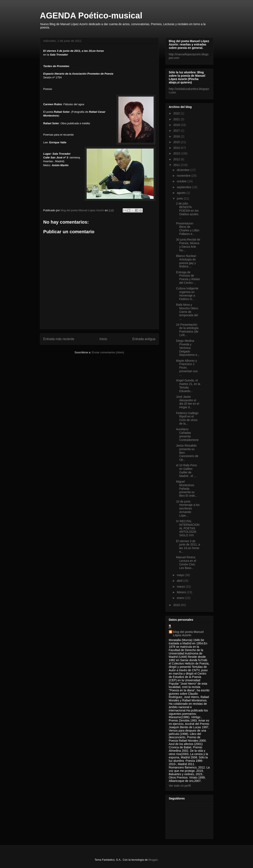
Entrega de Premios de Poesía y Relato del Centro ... (188, 277)
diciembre (184, 170)
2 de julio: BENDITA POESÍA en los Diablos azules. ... (188, 211)
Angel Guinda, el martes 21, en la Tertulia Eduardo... (188, 386)
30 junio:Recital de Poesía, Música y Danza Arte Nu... (188, 245)
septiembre (184, 187)
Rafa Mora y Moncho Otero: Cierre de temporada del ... (187, 312)
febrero (182, 592)
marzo (181, 587)
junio (180, 198)
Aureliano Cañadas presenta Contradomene (187, 434)
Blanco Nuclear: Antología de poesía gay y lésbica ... (186, 261)
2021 (177, 119)
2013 (177, 153)
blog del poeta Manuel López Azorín (188, 634)
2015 (177, 142)
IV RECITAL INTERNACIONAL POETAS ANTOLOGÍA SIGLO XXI (188, 528)
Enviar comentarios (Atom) (108, 352)
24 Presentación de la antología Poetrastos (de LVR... (187, 330)
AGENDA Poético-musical (91, 16)
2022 (177, 113)
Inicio (103, 339)
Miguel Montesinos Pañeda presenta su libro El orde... (187, 489)
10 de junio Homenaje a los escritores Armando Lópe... (188, 508)
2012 (177, 159)
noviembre (184, 176)
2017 (177, 131)
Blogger (153, 860)
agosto (182, 193)
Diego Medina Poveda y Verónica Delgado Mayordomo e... (188, 348)
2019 (177, 125)
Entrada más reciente (59, 339)
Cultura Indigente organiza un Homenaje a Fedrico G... (187, 294)
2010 (177, 605)
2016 (177, 136)
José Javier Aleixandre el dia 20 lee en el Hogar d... (188, 402)
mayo (181, 575)
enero (181, 598)
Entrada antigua (144, 339)
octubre (182, 181)
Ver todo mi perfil (180, 786)
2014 (177, 148)
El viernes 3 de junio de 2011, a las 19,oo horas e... (188, 546)
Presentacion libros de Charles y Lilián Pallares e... (188, 229)
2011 (177, 165)
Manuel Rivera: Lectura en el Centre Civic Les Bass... (186, 562)
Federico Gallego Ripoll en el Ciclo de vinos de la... (187, 418)
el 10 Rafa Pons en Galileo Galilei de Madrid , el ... (186, 470)
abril (180, 581)
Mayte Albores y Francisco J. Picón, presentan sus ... (187, 368)
